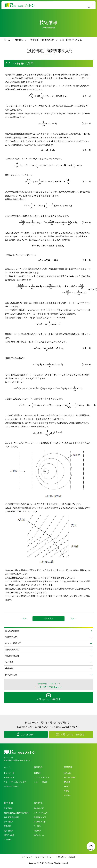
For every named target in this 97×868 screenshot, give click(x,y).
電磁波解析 (8, 808)
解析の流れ (68, 773)
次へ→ (74, 619)
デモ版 (66, 791)
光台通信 (37, 826)
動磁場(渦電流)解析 (11, 817)
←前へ (23, 619)
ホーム (7, 40)
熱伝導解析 (8, 830)
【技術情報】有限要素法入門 (41, 40)
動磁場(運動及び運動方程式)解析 (17, 812)
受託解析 (37, 773)
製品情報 (68, 767)
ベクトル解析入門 (41, 812)
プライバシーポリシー (44, 857)
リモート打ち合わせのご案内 (15, 782)
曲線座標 (37, 830)
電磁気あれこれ (40, 821)
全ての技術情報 (12, 631)
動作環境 (67, 795)
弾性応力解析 (9, 835)
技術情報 (19, 40)
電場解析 (7, 826)
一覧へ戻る (48, 618)
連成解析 (7, 839)
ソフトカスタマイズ (41, 777)
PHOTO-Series (69, 777)
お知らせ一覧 (9, 773)
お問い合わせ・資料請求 (66, 857)
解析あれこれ (39, 835)
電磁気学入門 (39, 808)
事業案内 (38, 767)
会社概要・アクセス (12, 786)
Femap (66, 786)
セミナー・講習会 (41, 782)
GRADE (67, 782)
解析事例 (8, 802)
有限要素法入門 (40, 817)
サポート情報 (9, 777)
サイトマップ (27, 857)
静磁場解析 (8, 821)
